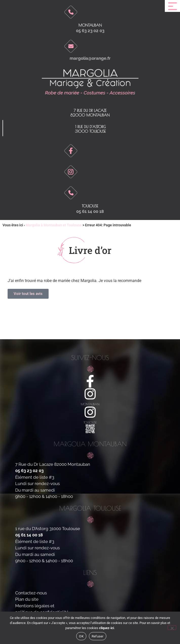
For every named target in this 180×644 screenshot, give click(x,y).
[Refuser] (172, 628)
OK (81, 636)
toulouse (90, 206)
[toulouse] (90, 412)
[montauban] (90, 394)
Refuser (98, 636)
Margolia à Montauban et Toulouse (54, 225)
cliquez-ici (106, 628)
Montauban (90, 25)
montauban (90, 404)
